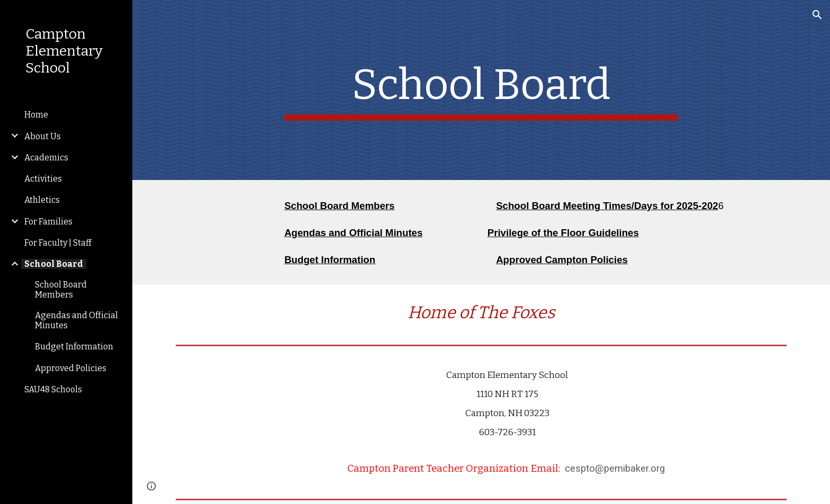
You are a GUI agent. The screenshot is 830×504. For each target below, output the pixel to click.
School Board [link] (54, 264)
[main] (481, 90)
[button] (817, 15)
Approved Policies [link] (71, 368)
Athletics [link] (42, 200)
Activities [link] (43, 179)
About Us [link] (43, 136)
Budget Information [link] (74, 346)
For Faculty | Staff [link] (58, 243)
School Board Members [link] (61, 290)
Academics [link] (46, 157)
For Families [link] (48, 222)
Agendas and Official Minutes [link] (76, 320)
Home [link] (36, 115)
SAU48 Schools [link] (53, 389)
